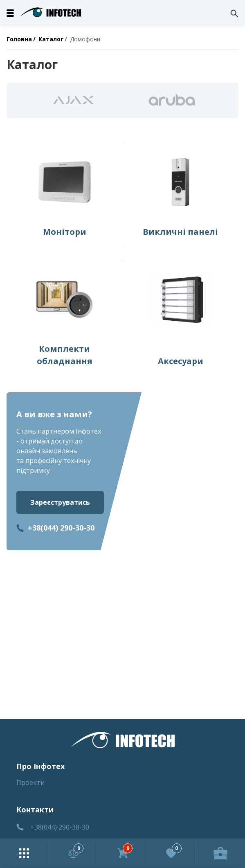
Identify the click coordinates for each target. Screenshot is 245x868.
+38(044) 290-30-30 (61, 528)
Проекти (30, 783)
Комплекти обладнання (65, 355)
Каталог (51, 39)
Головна (19, 39)
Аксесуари (181, 361)
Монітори (65, 232)
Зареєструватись (60, 502)
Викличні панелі (180, 232)
